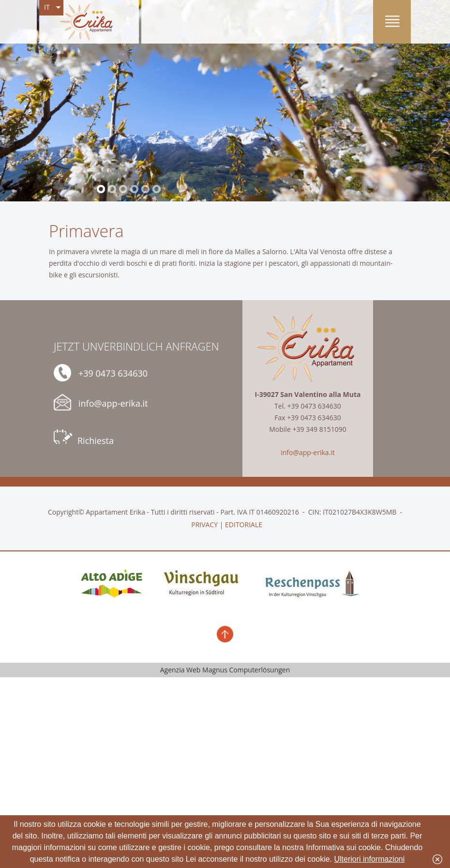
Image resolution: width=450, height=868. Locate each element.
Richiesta (84, 438)
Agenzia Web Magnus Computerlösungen (225, 670)
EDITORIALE (244, 525)
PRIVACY (204, 525)
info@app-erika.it (101, 402)
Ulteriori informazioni (370, 859)
